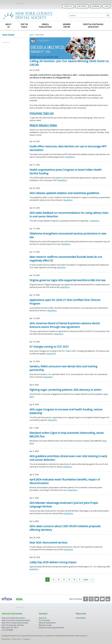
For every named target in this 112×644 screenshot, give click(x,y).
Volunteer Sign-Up (42, 113)
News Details (8, 35)
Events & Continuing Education (93, 26)
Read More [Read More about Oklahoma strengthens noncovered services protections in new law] (66, 244)
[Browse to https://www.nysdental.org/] (13, 599)
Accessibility (81, 618)
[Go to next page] (92, 580)
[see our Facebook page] (86, 599)
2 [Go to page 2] (53, 579)
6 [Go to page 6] (74, 579)
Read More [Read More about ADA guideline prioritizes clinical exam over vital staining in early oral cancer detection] (68, 467)
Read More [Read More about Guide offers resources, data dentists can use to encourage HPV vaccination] (70, 157)
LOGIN (106, 6)
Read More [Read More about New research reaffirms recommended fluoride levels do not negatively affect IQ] (61, 267)
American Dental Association (13, 618)
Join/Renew (96, 6)
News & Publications (45, 26)
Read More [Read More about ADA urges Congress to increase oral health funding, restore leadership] (52, 420)
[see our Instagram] (91, 599)
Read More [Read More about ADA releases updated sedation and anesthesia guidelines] (68, 200)
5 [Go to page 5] (69, 579)
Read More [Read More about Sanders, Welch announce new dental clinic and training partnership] (48, 377)
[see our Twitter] (97, 599)
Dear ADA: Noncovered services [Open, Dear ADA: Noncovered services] (48, 542)
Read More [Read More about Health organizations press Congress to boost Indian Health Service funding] (62, 180)
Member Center (67, 26)
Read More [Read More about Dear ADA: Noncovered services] (69, 550)
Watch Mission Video (43, 125)
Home (31, 35)
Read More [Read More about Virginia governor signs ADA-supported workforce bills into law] (65, 287)
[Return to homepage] (30, 15)
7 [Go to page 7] (79, 579)
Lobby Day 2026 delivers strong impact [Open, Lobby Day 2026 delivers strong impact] (53, 562)
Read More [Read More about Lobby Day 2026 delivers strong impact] (34, 569)
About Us (8, 26)
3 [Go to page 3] (58, 579)
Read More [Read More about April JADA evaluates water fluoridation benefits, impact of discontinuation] (73, 490)
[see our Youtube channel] (102, 599)
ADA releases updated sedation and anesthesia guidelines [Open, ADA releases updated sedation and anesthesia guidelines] (64, 193)
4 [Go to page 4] (64, 579)
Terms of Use (16, 639)
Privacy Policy (6, 639)
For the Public (24, 26)
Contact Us (68, 6)
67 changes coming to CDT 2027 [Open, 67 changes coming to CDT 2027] (49, 347)
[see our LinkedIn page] (108, 599)
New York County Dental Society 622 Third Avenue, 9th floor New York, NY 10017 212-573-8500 (15, 626)
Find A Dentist (82, 6)
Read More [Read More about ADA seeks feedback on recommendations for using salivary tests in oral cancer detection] (95, 221)
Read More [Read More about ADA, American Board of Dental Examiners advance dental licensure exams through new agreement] (59, 334)
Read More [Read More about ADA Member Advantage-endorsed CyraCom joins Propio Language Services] (69, 513)
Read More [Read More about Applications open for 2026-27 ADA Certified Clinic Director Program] (52, 311)
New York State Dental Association (16, 620)
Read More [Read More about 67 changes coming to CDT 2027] (51, 354)
